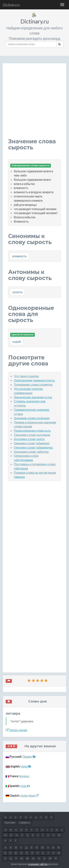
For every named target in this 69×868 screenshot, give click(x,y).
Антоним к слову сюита (29, 439)
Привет (29, 757)
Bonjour (25, 776)
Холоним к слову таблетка (31, 452)
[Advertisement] (34, 104)
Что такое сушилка (26, 376)
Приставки (10, 823)
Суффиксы (24, 823)
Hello (26, 766)
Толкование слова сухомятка (33, 384)
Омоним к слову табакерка (32, 443)
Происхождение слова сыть (32, 431)
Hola (25, 786)
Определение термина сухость (34, 380)
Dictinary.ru (11, 5)
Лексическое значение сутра (33, 397)
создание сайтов (38, 864)
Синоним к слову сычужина (32, 435)
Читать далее (16, 730)
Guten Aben (29, 795)
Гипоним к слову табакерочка (33, 447)
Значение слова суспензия (32, 418)
